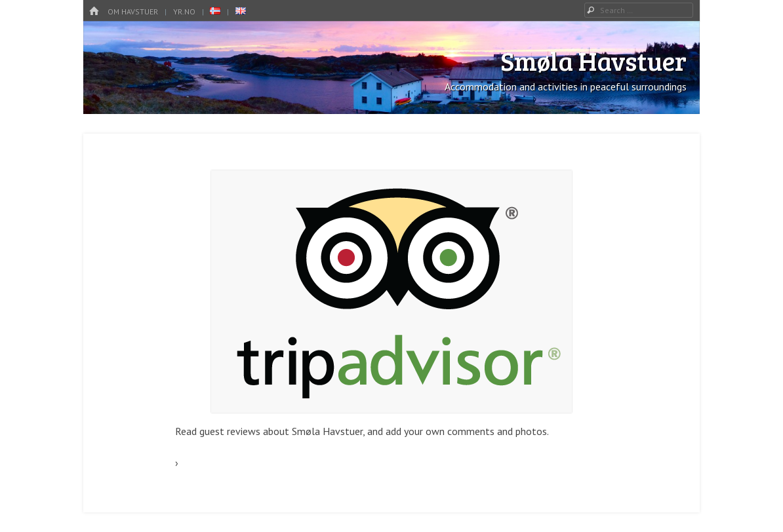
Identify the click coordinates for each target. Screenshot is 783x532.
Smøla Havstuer (593, 60)
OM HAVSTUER (133, 11)
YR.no (184, 11)
